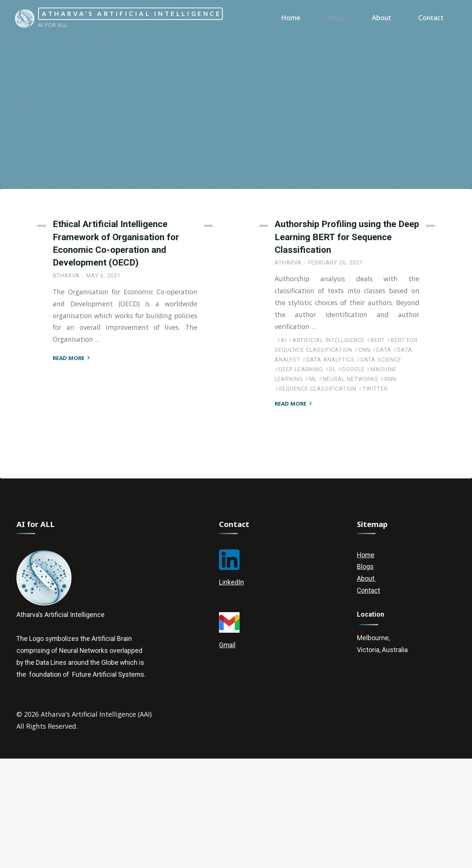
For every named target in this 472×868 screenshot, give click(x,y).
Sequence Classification (318, 495)
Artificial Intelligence (89, 300)
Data (384, 456)
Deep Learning (296, 308)
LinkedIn (232, 689)
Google (353, 475)
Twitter (375, 495)
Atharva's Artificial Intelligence (150, 14)
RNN (391, 485)
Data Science (381, 466)
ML (313, 485)
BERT (378, 447)
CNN (364, 456)
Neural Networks (351, 485)
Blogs (365, 674)
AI (284, 447)
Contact (368, 698)
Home (366, 662)
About (366, 686)
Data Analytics (331, 466)
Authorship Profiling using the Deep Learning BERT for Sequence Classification (347, 342)
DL (333, 475)
